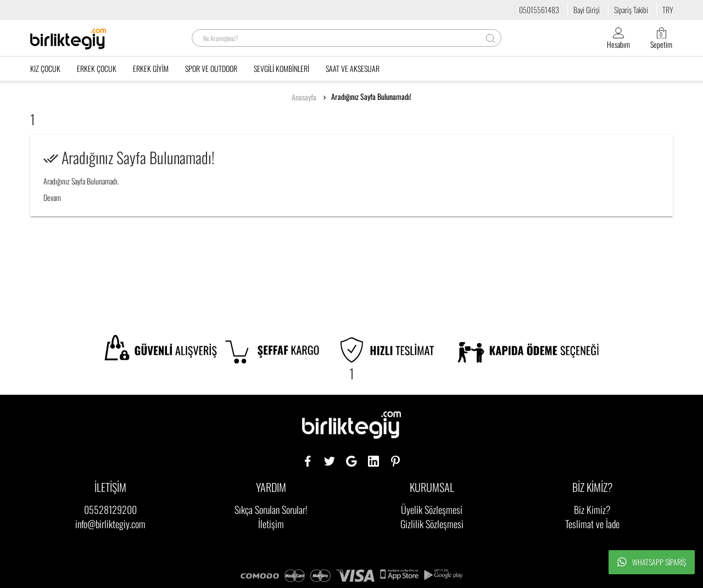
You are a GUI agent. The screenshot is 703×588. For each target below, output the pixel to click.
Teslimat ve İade (592, 524)
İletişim (271, 524)
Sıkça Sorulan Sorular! (271, 509)
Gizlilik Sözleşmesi (432, 524)
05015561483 (539, 10)
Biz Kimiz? (592, 509)
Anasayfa (304, 97)
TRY (668, 10)
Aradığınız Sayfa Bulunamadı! (371, 97)
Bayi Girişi (587, 10)
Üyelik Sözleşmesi (432, 509)
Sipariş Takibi (631, 10)
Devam (52, 197)
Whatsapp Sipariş (652, 562)
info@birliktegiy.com (110, 524)
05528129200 (110, 509)
